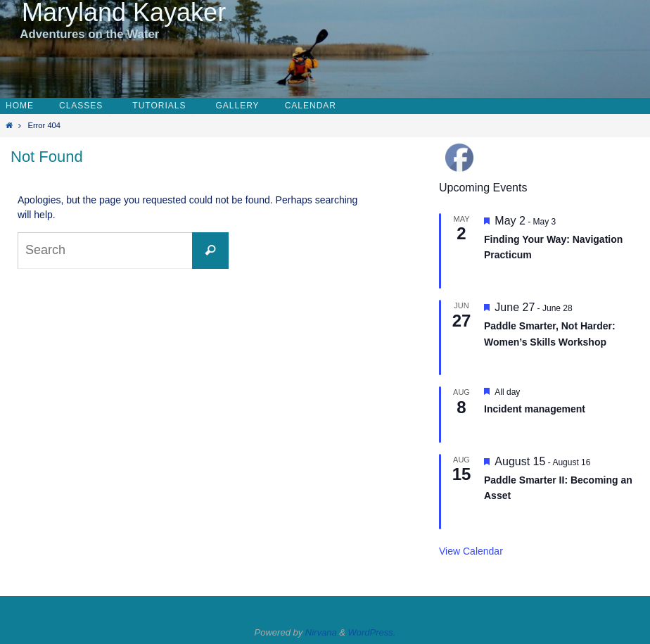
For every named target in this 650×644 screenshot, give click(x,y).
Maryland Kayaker (117, 13)
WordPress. (372, 632)
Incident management (535, 409)
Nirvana (321, 632)
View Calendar (471, 551)
